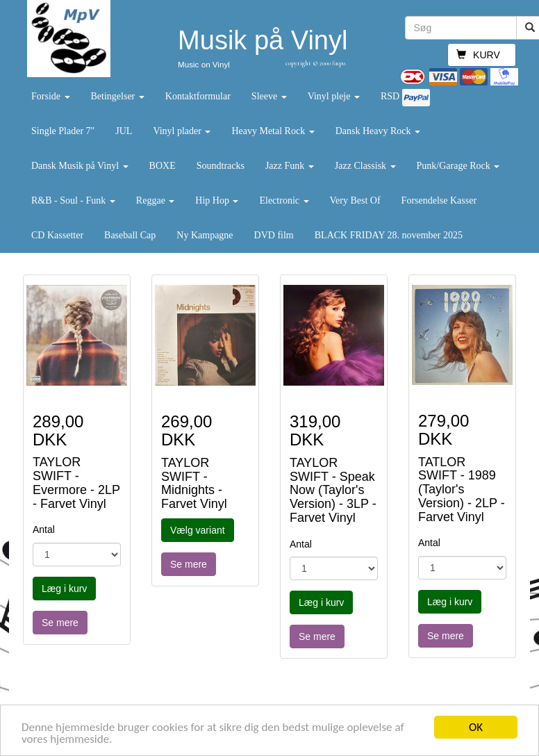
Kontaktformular (198, 96)
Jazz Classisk (365, 166)
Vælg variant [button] (198, 530)
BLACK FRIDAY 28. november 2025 (389, 235)
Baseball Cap (130, 235)
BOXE (163, 166)
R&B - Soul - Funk (73, 200)
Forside (51, 96)
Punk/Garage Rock (458, 166)
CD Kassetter (57, 235)
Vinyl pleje (334, 96)
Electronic (284, 200)
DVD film (274, 235)
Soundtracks (221, 166)
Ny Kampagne (205, 235)
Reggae (155, 200)
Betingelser (118, 96)
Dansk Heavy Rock (378, 131)
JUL (124, 131)
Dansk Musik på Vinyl (80, 166)
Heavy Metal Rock (273, 131)
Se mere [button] (60, 623)
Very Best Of (355, 200)
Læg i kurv (64, 589)
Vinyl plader (182, 131)
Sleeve (269, 96)
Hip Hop (217, 200)
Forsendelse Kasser (439, 200)
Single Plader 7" (63, 131)
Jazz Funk (290, 166)
